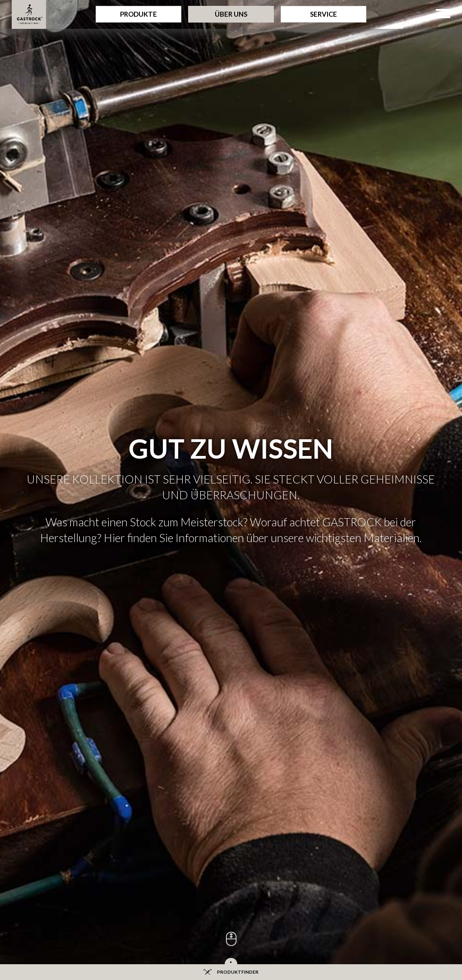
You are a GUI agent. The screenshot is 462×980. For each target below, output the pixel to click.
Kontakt (321, 718)
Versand (231, 702)
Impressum (142, 817)
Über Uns (231, 14)
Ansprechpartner (321, 733)
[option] (231, 162)
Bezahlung (231, 686)
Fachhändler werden (231, 718)
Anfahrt (321, 702)
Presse (321, 686)
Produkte (139, 14)
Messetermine (141, 733)
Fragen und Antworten (141, 686)
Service (323, 14)
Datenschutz (232, 817)
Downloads (141, 702)
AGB (321, 817)
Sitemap (141, 718)
